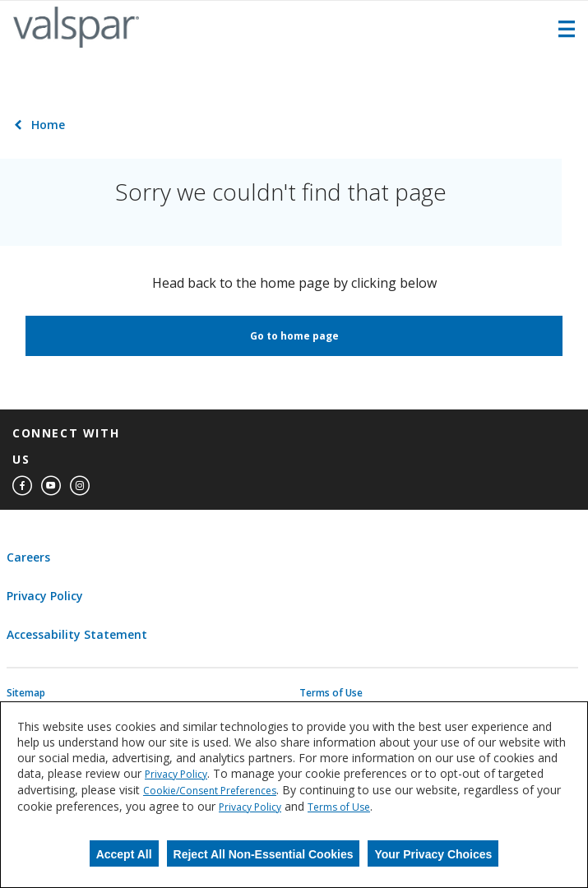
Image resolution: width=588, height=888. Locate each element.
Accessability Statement (77, 634)
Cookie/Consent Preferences (210, 791)
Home (48, 125)
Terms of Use (331, 693)
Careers (28, 557)
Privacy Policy (45, 596)
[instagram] (80, 486)
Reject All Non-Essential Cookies (264, 854)
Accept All (124, 854)
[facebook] (22, 486)
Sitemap (26, 693)
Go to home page (294, 336)
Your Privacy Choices (433, 854)
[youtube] (51, 486)
